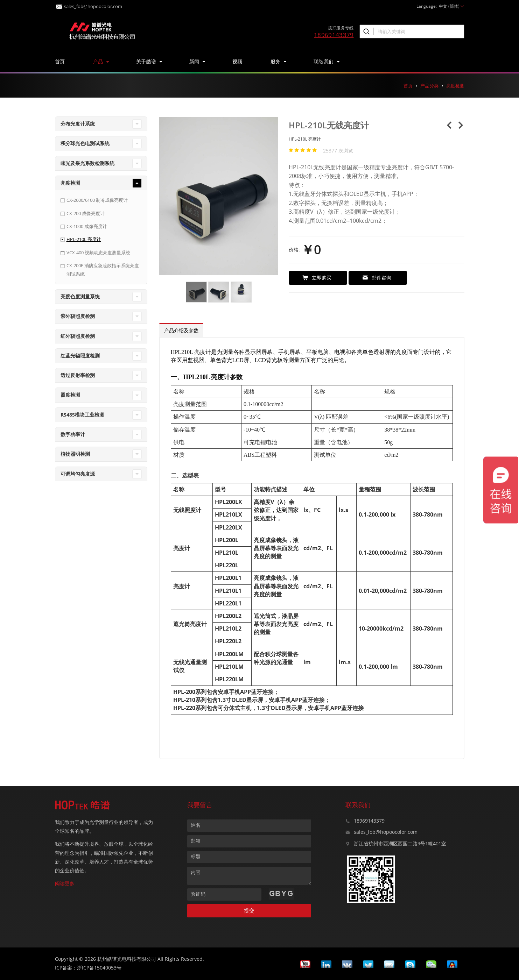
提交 (249, 911)
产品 (101, 61)
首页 (60, 61)
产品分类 (429, 86)
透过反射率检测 (78, 375)
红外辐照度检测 (78, 336)
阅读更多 (65, 883)
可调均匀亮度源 (78, 474)
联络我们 (326, 61)
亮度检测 (455, 86)
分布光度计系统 (78, 124)
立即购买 (317, 278)
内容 (196, 872)
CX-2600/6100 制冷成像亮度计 (97, 200)
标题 (196, 856)
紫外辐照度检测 (78, 316)
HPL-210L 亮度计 (84, 239)
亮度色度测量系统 (80, 296)
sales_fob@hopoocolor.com (89, 4)
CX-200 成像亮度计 (86, 213)
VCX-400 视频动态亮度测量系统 (98, 253)
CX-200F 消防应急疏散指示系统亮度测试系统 (103, 269)
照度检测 (70, 395)
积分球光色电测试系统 (85, 143)
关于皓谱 (149, 61)
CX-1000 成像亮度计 (87, 226)
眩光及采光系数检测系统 (87, 163)
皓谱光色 (102, 30)
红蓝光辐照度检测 (80, 356)
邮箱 (196, 841)
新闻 (197, 61)
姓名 (196, 825)
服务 (278, 61)
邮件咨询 (377, 278)
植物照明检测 (75, 454)
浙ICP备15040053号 (99, 968)
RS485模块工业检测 (82, 415)
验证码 (198, 894)
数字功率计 (73, 434)
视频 (237, 61)
